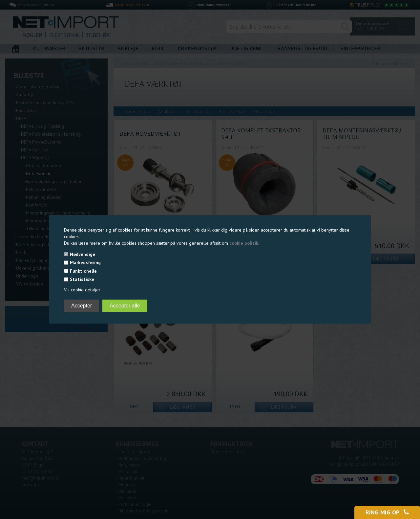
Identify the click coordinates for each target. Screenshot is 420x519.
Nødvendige (83, 254)
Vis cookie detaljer (82, 290)
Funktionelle (83, 271)
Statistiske (82, 279)
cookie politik (244, 243)
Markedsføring (85, 262)
